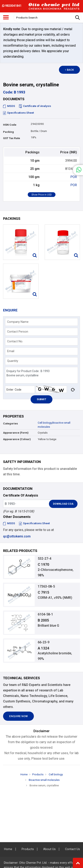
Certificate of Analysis (35, 106)
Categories (11, 424)
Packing (8, 132)
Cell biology (45, 423)
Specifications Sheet (18, 113)
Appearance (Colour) (17, 439)
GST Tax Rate (12, 138)
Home (24, 774)
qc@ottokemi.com (17, 536)
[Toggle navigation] (6, 17)
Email (11, 351)
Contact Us (72, 849)
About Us (49, 849)
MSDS (9, 106)
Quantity (13, 361)
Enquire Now (18, 716)
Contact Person (18, 332)
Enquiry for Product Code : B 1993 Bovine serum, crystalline (42, 375)
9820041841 (12, 6)
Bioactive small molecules (44, 780)
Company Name (18, 322)
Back (70, 70)
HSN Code (10, 125)
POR (74, 177)
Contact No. (15, 341)
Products (38, 774)
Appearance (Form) (16, 433)
